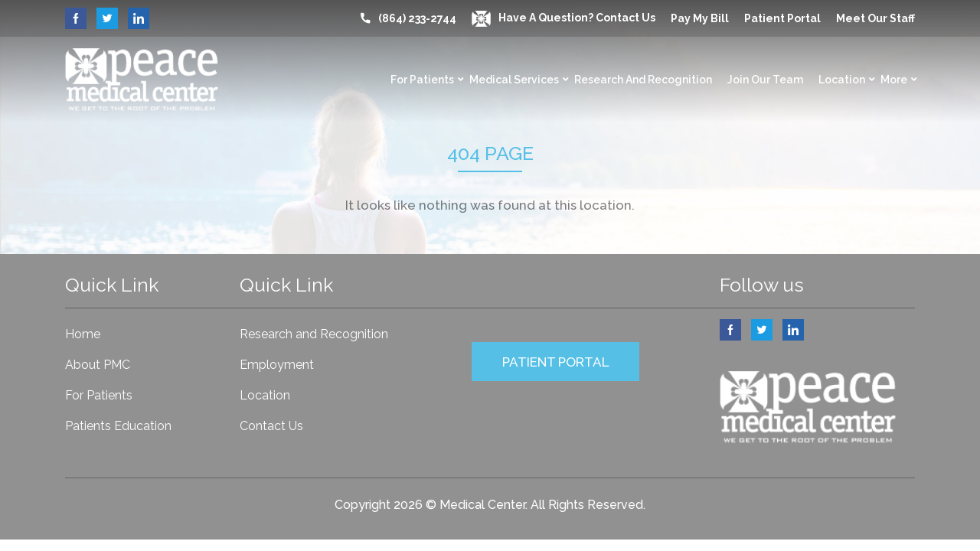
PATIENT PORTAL (555, 362)
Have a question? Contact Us (563, 18)
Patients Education (118, 426)
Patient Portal (782, 18)
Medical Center (482, 505)
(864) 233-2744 (417, 18)
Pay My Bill (700, 18)
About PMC (98, 365)
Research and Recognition (643, 80)
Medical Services (514, 80)
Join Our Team (765, 80)
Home (83, 334)
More (894, 80)
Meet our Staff (875, 18)
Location (842, 80)
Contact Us (271, 426)
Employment (277, 365)
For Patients (422, 80)
